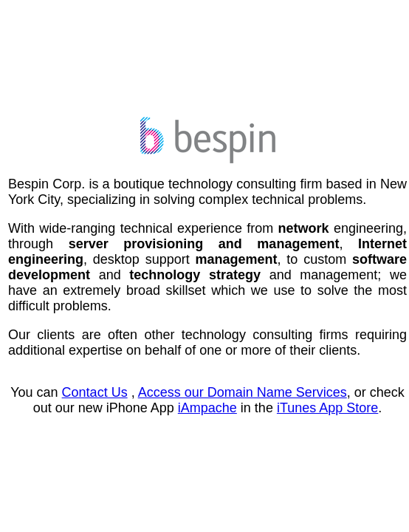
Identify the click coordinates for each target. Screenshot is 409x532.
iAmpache (207, 408)
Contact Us (95, 392)
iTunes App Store (327, 408)
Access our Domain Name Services (243, 392)
